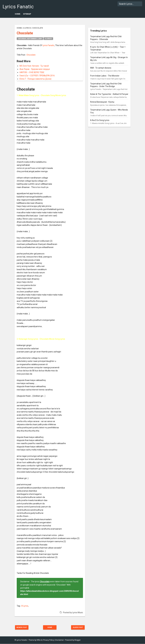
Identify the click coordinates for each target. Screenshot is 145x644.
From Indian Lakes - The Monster (105, 76)
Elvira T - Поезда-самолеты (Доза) (35, 79)
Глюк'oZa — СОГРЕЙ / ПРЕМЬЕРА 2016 (37, 76)
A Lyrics (48, 39)
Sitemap (27, 14)
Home (18, 14)
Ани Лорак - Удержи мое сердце (35, 69)
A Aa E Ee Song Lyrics (100, 120)
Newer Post (23, 627)
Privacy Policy (49, 640)
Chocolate (31, 55)
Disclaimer (59, 640)
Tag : (19, 606)
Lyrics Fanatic (18, 7)
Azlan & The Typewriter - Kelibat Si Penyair (109, 94)
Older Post (76, 627)
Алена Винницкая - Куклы (102, 102)
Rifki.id (39, 640)
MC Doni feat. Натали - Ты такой (34, 66)
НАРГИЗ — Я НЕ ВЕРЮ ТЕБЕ (32, 72)
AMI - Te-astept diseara (101, 68)
